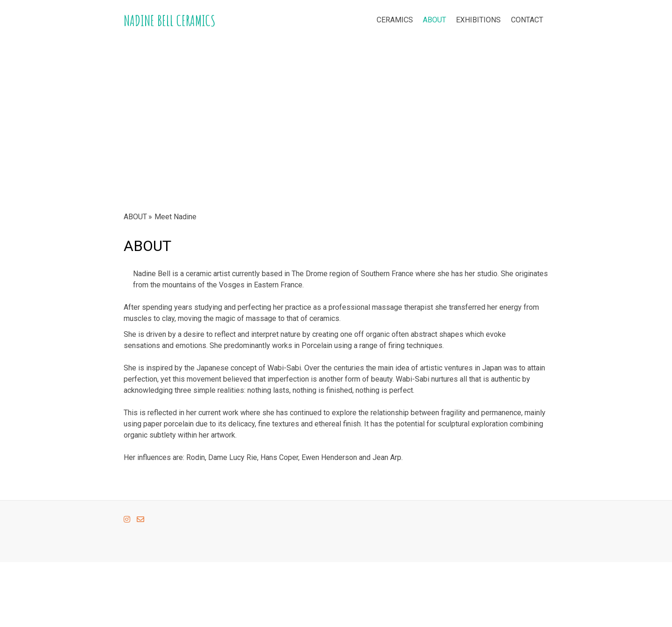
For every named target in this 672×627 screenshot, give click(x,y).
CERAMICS (395, 20)
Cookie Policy (139, 590)
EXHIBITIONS (478, 20)
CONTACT (527, 20)
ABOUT (434, 20)
